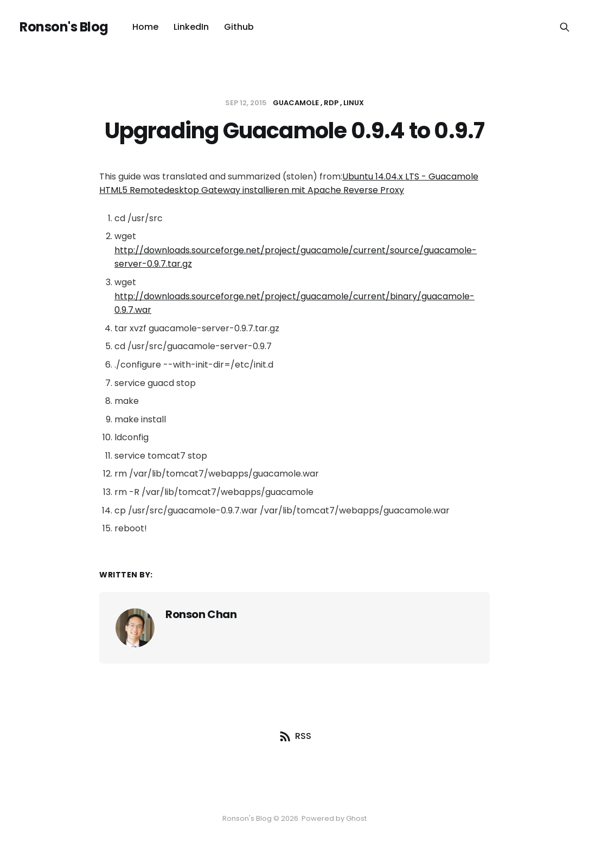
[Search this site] (565, 27)
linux (354, 103)
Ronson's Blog (64, 27)
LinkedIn (191, 27)
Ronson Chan (201, 614)
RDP (331, 103)
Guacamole (296, 103)
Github (239, 27)
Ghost (356, 818)
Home (145, 27)
